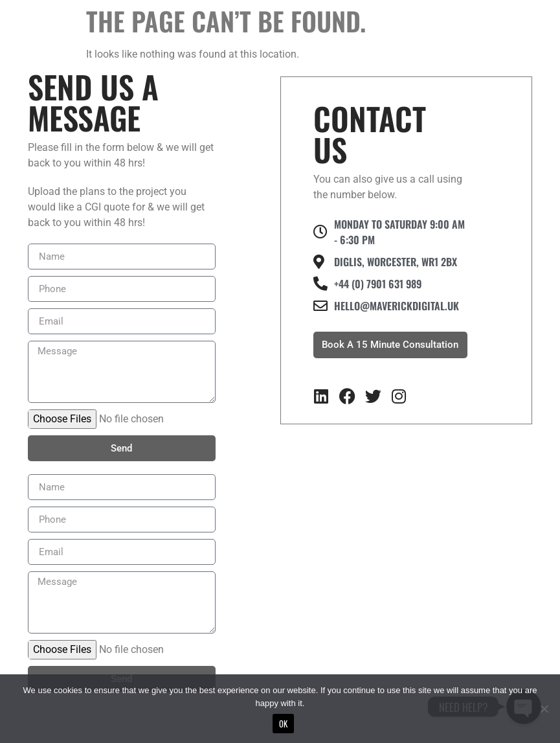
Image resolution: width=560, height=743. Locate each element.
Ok (284, 724)
